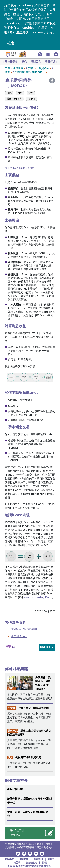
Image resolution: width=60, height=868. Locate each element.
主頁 (7, 68)
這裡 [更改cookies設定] (19, 32)
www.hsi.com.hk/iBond (37, 597)
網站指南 (24, 859)
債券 (7, 72)
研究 (24, 62)
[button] (40, 54)
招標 (44, 863)
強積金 (11, 688)
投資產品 (44, 68)
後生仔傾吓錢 (15, 789)
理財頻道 (50, 62)
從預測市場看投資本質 (28, 757)
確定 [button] (11, 43)
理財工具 (36, 62)
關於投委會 (11, 62)
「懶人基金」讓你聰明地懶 (33, 708)
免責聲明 (39, 859)
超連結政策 (31, 863)
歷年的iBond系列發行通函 (20, 168)
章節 (44, 28)
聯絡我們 (10, 859)
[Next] (57, 62)
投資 (31, 68)
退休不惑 (13, 731)
